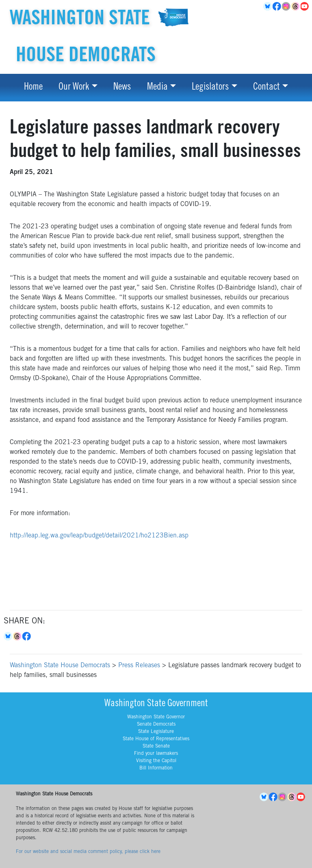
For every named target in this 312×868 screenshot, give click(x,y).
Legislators (210, 88)
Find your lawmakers (156, 754)
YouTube (305, 6)
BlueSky (268, 6)
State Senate (156, 746)
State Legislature (156, 732)
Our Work (74, 88)
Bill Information (156, 768)
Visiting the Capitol (156, 761)
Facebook (277, 6)
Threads (296, 6)
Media (157, 88)
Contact (266, 88)
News (122, 88)
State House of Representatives (156, 739)
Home (33, 88)
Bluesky (8, 636)
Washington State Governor (156, 717)
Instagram (287, 6)
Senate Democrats (156, 724)
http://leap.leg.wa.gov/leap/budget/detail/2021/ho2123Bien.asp (99, 536)
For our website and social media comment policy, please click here (88, 852)
